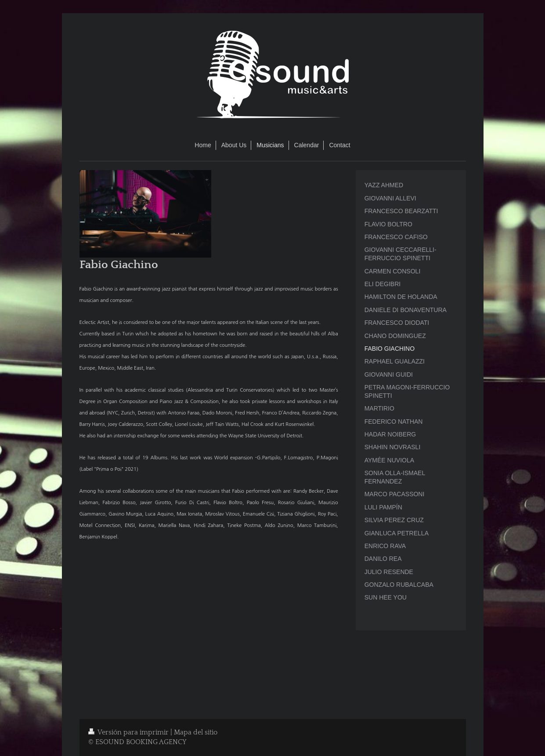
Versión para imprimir (129, 732)
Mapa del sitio (196, 732)
